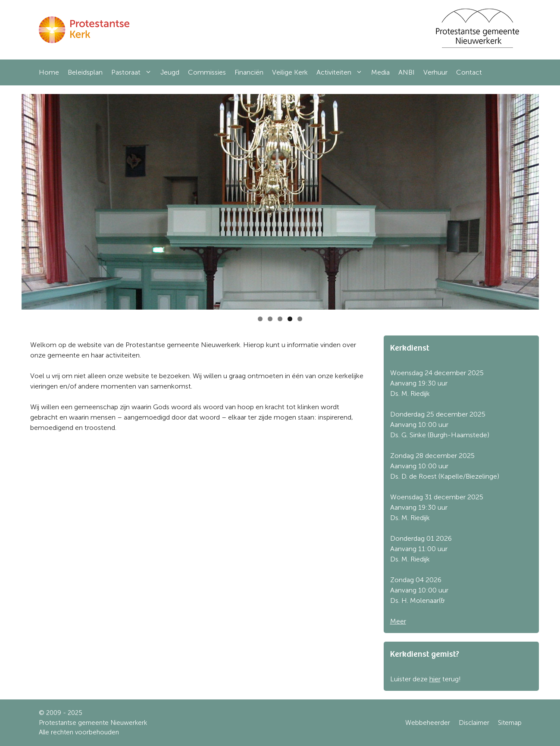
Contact (469, 72)
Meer (398, 621)
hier (435, 679)
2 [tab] (270, 319)
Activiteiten (342, 72)
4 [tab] (290, 319)
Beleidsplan (85, 72)
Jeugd (170, 72)
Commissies (207, 72)
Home (49, 72)
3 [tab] (280, 319)
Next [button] (528, 200)
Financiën (249, 72)
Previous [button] (32, 200)
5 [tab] (300, 319)
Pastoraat (134, 72)
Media (380, 72)
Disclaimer (474, 723)
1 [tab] (260, 319)
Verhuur (435, 72)
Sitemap (510, 723)
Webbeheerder (428, 723)
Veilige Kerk (290, 72)
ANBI (407, 72)
